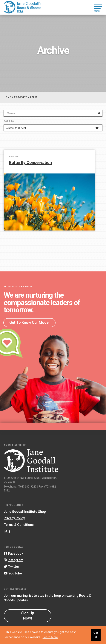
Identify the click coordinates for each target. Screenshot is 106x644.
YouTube (13, 573)
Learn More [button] (50, 637)
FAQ (7, 531)
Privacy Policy (14, 518)
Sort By (9, 121)
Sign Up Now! (28, 616)
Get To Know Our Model (29, 322)
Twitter (11, 567)
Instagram (13, 560)
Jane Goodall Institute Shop (25, 512)
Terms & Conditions (19, 525)
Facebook (13, 553)
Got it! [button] (96, 635)
